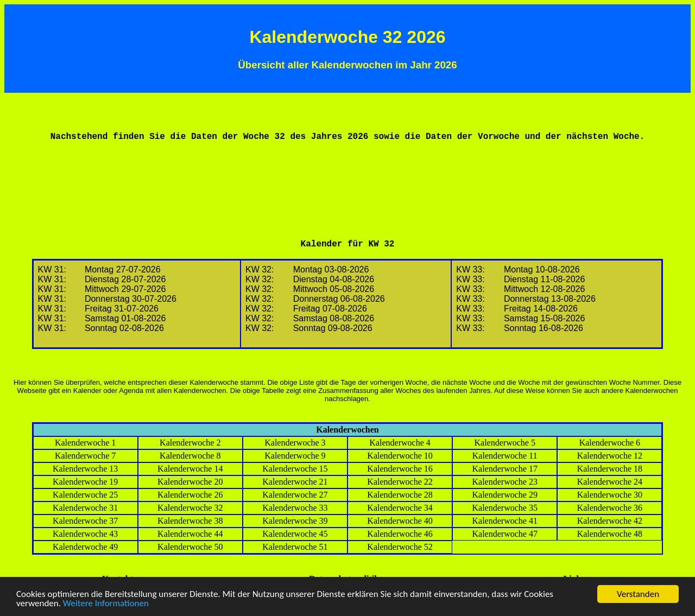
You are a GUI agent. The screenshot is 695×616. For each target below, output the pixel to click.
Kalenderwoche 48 (610, 534)
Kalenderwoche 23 (505, 482)
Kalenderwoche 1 (85, 443)
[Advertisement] (347, 176)
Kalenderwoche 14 (190, 469)
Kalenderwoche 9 (295, 456)
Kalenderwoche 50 (190, 547)
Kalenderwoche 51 (295, 547)
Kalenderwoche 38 (190, 521)
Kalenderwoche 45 (295, 534)
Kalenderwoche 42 (610, 521)
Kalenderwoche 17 (505, 469)
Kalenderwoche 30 (610, 495)
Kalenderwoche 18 (610, 469)
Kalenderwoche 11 (505, 456)
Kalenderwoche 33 (295, 508)
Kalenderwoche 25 (85, 495)
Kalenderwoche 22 (400, 482)
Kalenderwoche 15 (295, 469)
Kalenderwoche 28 (400, 495)
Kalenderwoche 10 (400, 456)
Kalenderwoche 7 (85, 456)
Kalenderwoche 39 (295, 521)
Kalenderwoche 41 (505, 521)
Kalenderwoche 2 (190, 443)
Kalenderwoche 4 (400, 443)
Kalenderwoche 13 (85, 469)
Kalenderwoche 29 (505, 495)
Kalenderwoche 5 (505, 443)
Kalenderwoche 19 (85, 482)
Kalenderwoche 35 (505, 508)
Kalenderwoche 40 (400, 521)
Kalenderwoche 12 (610, 456)
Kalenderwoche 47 (505, 534)
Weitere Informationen (106, 604)
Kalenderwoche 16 (400, 469)
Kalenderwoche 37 (85, 521)
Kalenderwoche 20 (190, 482)
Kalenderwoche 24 (610, 482)
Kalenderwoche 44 (190, 534)
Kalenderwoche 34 (400, 508)
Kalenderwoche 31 (85, 508)
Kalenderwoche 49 (85, 547)
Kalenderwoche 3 (295, 443)
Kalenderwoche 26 (190, 495)
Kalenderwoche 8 (190, 456)
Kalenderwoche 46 (400, 534)
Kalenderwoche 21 (295, 482)
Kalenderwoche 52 (400, 547)
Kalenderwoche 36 (610, 508)
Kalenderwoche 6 (610, 443)
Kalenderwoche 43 (85, 534)
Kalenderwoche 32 (190, 508)
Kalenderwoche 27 (295, 495)
